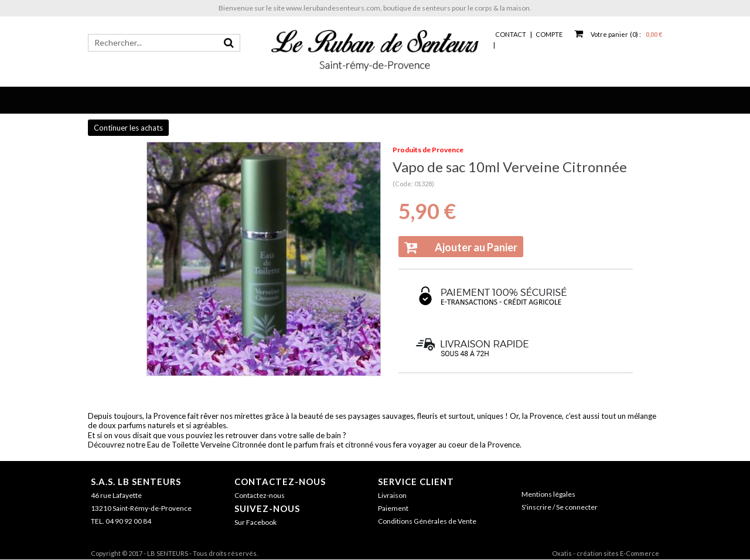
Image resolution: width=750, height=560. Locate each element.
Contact (511, 34)
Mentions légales (548, 494)
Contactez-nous (280, 482)
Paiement (393, 508)
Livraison (392, 495)
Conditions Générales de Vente (427, 521)
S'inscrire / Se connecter (560, 507)
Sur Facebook (255, 522)
